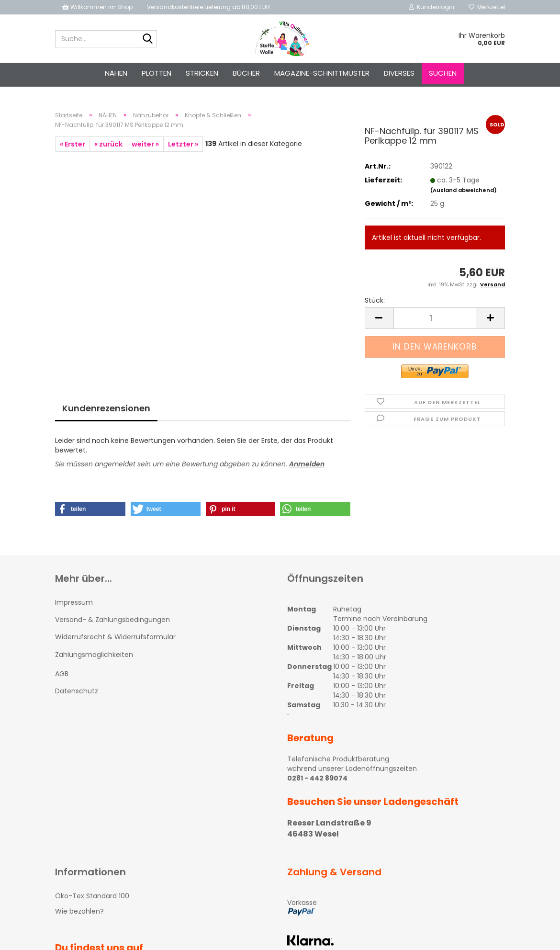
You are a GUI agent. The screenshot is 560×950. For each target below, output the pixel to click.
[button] (90, 509)
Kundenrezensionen (106, 408)
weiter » (145, 144)
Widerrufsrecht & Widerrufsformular (115, 637)
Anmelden (307, 464)
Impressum (74, 602)
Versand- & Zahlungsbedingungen (112, 620)
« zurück (108, 144)
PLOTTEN (157, 73)
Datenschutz (77, 691)
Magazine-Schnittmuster (322, 73)
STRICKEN (202, 73)
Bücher (246, 73)
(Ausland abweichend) (464, 190)
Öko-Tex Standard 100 (92, 896)
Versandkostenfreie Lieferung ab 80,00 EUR (208, 7)
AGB (62, 674)
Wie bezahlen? (79, 911)
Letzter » (183, 144)
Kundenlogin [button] (431, 7)
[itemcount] (435, 318)
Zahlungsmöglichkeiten (94, 655)
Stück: (375, 300)
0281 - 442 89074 (317, 778)
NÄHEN (116, 73)
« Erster (73, 144)
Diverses (399, 73)
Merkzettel (487, 7)
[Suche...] (148, 39)
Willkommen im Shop (97, 7)
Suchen (443, 73)
